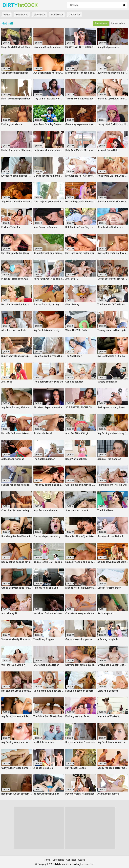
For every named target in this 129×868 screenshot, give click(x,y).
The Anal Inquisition (44, 459)
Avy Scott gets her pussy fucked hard (113, 433)
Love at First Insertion (109, 588)
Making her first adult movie (81, 588)
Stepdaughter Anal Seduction (17, 536)
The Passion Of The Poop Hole (113, 305)
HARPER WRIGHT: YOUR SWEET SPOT (81, 47)
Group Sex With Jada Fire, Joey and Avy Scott (17, 588)
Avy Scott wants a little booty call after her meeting (113, 356)
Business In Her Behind (110, 536)
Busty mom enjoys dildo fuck (113, 73)
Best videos (22, 15)
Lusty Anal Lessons (108, 691)
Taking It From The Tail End (112, 485)
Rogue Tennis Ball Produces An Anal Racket (49, 562)
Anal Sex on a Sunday (45, 227)
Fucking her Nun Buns (77, 716)
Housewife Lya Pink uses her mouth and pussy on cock (113, 176)
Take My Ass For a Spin (46, 588)
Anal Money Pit (9, 613)
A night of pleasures (108, 47)
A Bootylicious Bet (43, 768)
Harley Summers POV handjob (17, 150)
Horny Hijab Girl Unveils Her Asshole (113, 124)
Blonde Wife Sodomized (111, 227)
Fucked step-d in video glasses (49, 536)
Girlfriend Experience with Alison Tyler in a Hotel (49, 408)
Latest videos (118, 23)
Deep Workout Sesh (76, 459)
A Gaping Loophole (108, 639)
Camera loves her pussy (79, 639)
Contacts (71, 860)
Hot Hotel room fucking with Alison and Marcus (81, 253)
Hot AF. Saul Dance (76, 768)
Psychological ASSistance (80, 794)
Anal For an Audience (45, 510)
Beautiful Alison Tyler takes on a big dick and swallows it (81, 536)
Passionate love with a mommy (113, 202)
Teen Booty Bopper (44, 639)
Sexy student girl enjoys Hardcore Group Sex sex (81, 665)
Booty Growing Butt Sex (46, 794)
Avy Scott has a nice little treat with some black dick (17, 716)
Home (7, 15)
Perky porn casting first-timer (113, 408)
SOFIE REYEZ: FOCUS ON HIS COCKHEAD (81, 408)
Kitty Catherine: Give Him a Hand (49, 99)
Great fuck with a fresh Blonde (49, 356)
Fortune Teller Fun (11, 227)
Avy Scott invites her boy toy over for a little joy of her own (49, 73)
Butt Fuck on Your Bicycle (79, 227)
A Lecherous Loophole (14, 330)
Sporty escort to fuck (77, 510)
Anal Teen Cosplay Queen (47, 124)
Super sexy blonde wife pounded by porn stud (17, 356)
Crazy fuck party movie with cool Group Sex (81, 613)
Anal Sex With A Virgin (77, 433)
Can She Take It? (74, 382)
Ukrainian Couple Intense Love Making (49, 47)
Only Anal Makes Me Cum (79, 150)
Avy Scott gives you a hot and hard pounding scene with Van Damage (17, 742)
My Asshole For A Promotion (81, 176)
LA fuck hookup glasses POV (17, 176)
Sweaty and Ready (107, 382)
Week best (39, 15)
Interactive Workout (108, 716)
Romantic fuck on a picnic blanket (49, 253)
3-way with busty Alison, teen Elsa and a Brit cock (17, 639)
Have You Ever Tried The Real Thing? (49, 279)
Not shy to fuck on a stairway (49, 613)
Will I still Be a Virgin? (13, 665)
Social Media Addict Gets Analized (49, 691)
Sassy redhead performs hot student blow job (113, 768)
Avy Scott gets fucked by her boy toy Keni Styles (113, 253)
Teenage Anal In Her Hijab (111, 330)
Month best (57, 15)
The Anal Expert (74, 356)
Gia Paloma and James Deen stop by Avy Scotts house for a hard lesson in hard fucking (81, 485)
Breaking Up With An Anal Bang (113, 99)
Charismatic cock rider (46, 665)
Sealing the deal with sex (15, 73)
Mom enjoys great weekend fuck (49, 202)
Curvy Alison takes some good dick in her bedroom (17, 768)
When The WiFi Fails (76, 330)
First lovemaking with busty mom (17, 99)
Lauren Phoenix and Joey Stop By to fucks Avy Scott (81, 562)
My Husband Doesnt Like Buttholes (113, 665)
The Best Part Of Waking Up (48, 382)
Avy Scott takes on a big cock (49, 330)
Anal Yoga (7, 382)
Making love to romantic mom (49, 176)
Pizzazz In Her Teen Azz (15, 279)
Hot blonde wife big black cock (17, 253)
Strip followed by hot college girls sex (113, 562)
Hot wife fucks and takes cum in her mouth (17, 433)
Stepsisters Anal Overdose (80, 742)
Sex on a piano (105, 613)
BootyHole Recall (43, 433)
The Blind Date (105, 510)
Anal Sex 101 (72, 279)
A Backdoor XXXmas (13, 459)
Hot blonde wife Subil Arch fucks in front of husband (17, 305)
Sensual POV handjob (109, 459)
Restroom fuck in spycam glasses (17, 794)
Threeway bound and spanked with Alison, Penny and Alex (49, 485)
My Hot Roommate (44, 742)
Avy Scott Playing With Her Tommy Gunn (17, 408)
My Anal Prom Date (108, 150)
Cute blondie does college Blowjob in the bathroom (17, 510)
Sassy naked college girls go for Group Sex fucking (17, 562)
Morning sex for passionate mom (81, 73)
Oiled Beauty (72, 305)
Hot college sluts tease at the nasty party (81, 202)
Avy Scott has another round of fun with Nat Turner (113, 742)
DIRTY (11, 5)
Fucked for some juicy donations (17, 485)
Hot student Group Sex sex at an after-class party (17, 691)
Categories (75, 15)
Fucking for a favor (12, 124)
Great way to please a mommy (81, 124)
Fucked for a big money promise (49, 305)
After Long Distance (108, 794)
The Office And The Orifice (48, 716)
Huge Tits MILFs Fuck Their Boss (17, 47)
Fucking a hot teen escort (79, 691)
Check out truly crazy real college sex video (113, 279)
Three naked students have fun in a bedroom (81, 99)
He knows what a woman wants (49, 150)
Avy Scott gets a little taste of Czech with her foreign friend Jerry (17, 202)
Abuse (82, 860)
